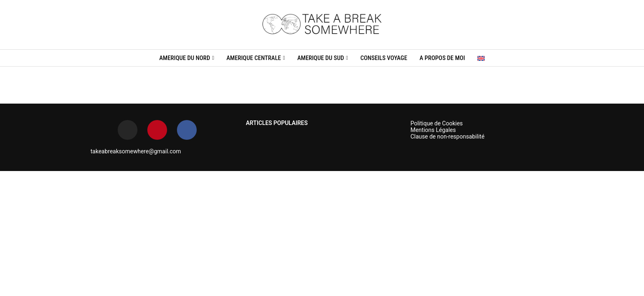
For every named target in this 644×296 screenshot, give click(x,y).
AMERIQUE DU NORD (185, 58)
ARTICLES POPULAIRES (277, 123)
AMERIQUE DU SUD (320, 58)
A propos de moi (442, 58)
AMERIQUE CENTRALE (254, 58)
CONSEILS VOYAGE (384, 58)
